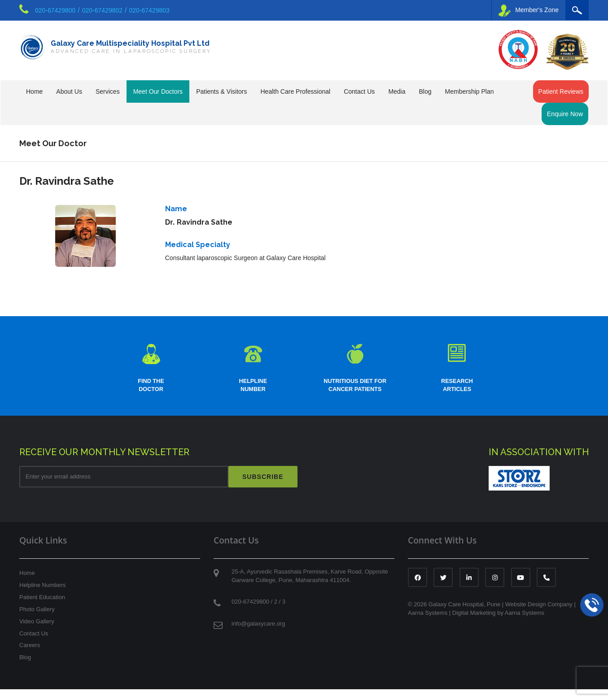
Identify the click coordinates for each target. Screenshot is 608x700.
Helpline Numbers (42, 596)
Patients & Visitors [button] (221, 91)
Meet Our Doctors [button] (158, 91)
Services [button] (108, 91)
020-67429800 (55, 10)
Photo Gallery (37, 620)
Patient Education (42, 608)
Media (397, 91)
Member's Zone (529, 11)
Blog (425, 91)
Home (34, 91)
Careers (30, 656)
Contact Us (34, 644)
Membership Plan (470, 91)
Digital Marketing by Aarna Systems (498, 624)
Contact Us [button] (359, 91)
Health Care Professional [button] (295, 91)
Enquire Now (565, 114)
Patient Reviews (561, 91)
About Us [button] (69, 91)
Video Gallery (37, 632)
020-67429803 (149, 10)
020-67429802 (102, 10)
